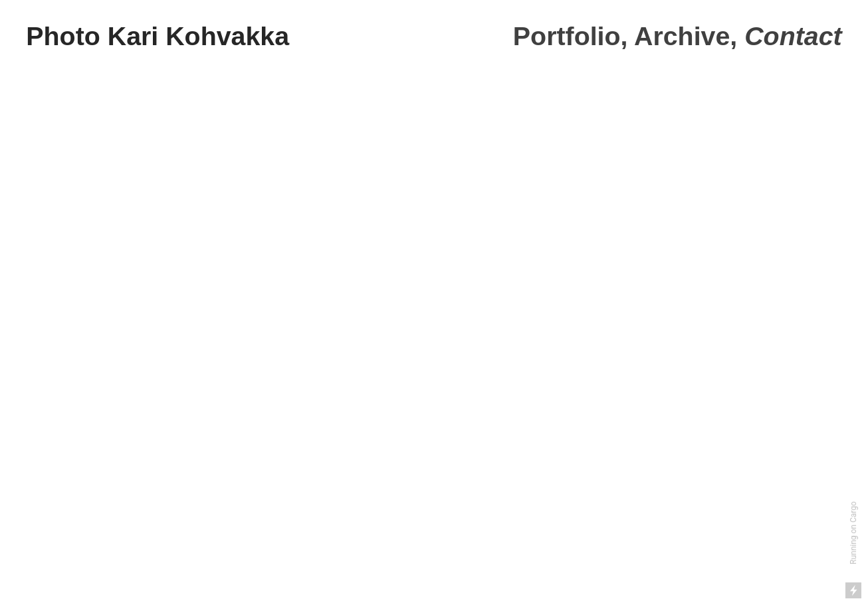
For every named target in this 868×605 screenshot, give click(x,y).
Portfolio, (571, 36)
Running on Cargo (853, 533)
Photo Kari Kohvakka (158, 36)
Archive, (686, 36)
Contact (793, 36)
